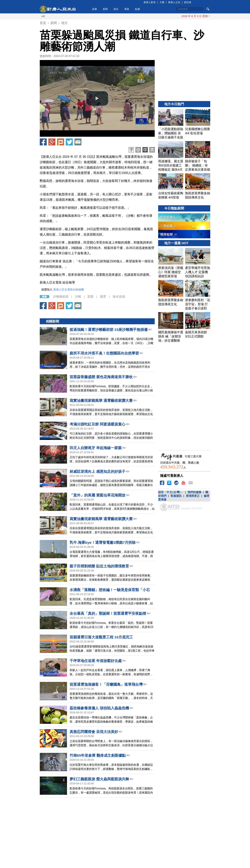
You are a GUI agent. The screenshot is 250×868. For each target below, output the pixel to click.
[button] (97, 98)
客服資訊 (176, 496)
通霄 (103, 297)
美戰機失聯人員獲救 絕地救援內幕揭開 (142, 16)
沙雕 (78, 297)
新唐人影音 (150, 2)
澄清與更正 (193, 496)
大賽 (162, 2)
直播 (94, 9)
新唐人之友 (174, 2)
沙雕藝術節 (61, 297)
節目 (116, 9)
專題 (127, 9)
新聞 (105, 9)
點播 (137, 9)
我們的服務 (194, 492)
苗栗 (90, 297)
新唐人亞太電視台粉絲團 (69, 290)
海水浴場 (119, 297)
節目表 (188, 2)
